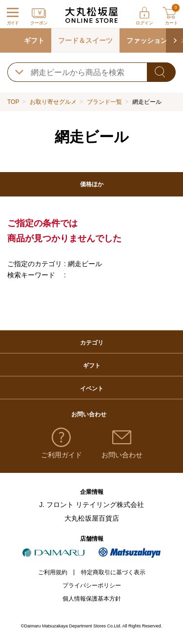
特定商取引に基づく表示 (113, 572)
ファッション (147, 40)
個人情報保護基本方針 (92, 599)
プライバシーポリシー (92, 585)
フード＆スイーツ (85, 40)
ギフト (34, 40)
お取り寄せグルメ (53, 102)
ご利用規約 (53, 572)
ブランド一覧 (104, 102)
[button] (174, 40)
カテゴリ (92, 343)
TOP (13, 102)
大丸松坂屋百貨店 (92, 518)
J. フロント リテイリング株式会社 (91, 505)
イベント (92, 389)
